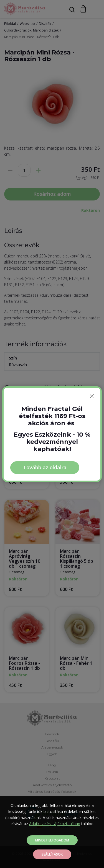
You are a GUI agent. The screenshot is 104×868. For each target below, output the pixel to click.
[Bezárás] (92, 396)
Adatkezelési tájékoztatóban (55, 824)
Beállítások (52, 854)
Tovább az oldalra (45, 467)
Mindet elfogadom (52, 840)
